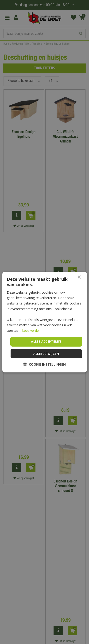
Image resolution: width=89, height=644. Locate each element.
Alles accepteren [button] (46, 341)
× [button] (79, 277)
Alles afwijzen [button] (46, 354)
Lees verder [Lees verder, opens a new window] (31, 330)
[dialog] (44, 322)
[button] (44, 364)
